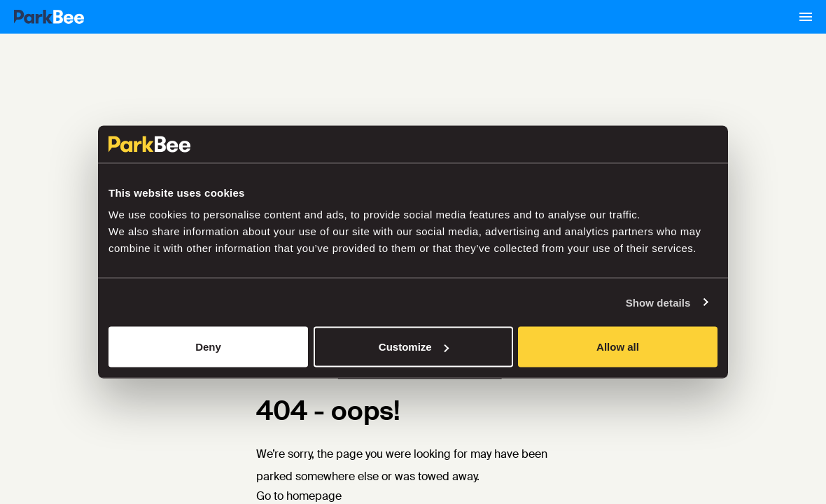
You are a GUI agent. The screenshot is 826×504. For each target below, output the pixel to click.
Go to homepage (299, 496)
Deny (208, 347)
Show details (658, 302)
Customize (414, 347)
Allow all (618, 347)
